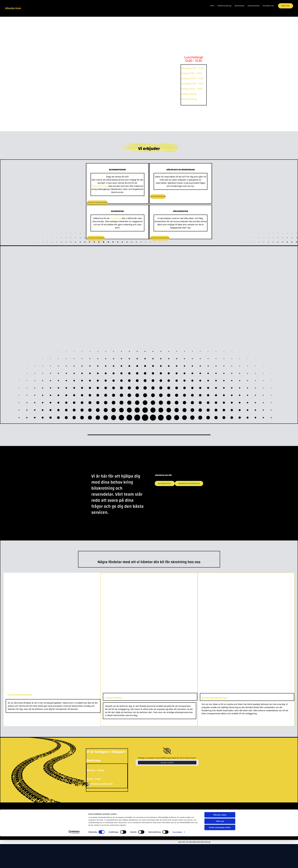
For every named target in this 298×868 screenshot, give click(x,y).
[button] (286, 6)
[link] (167, 751)
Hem (214, 6)
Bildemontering (226, 6)
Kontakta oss (268, 6)
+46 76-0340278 (159, 819)
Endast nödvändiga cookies (220, 859)
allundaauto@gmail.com (163, 822)
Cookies (123, 830)
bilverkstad (115, 218)
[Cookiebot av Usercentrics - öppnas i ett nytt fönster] (74, 864)
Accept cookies (167, 763)
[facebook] (156, 828)
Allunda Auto (13, 8)
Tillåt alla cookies (220, 846)
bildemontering (99, 186)
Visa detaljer (177, 864)
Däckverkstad (254, 6)
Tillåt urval (220, 853)
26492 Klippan (189, 823)
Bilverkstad (240, 6)
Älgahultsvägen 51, (191, 819)
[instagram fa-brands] (157, 830)
